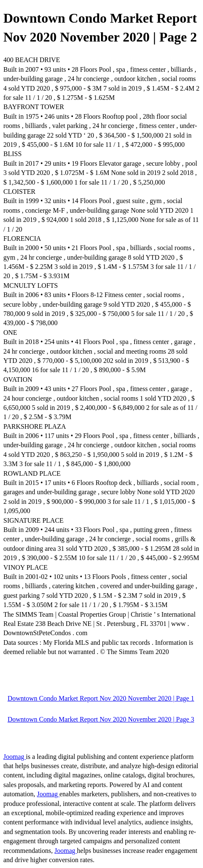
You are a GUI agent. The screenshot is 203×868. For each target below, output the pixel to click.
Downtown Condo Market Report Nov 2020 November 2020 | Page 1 (101, 698)
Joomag (15, 757)
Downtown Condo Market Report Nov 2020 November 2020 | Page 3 (101, 719)
